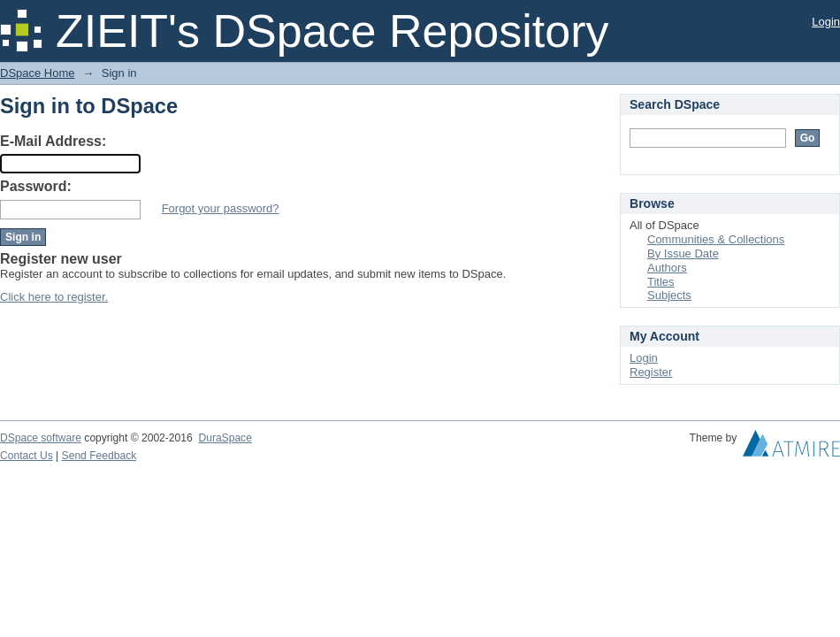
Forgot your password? (221, 208)
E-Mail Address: (53, 141)
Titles (661, 282)
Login (826, 22)
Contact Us (27, 456)
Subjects (669, 295)
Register (651, 372)
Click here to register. (54, 297)
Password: (36, 186)
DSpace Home (38, 73)
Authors (667, 268)
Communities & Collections (716, 239)
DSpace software (41, 438)
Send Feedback (99, 456)
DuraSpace (225, 438)
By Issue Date (683, 253)
